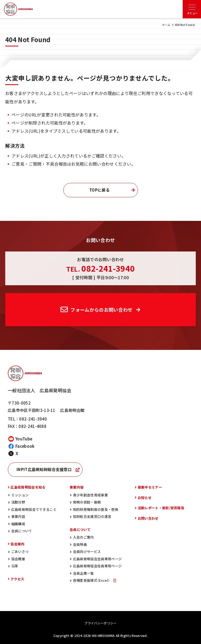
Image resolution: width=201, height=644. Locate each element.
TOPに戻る (99, 190)
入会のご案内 (83, 537)
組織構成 (18, 524)
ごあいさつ (20, 551)
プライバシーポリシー (100, 623)
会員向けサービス (87, 551)
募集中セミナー (150, 487)
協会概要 (18, 559)
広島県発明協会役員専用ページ (97, 566)
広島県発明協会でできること (34, 509)
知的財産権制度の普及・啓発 (96, 509)
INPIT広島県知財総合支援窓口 (44, 469)
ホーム (166, 25)
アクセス (17, 579)
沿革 (15, 566)
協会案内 (17, 544)
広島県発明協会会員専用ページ (97, 559)
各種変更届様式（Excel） (92, 580)
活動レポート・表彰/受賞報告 (161, 508)
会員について (22, 531)
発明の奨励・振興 (87, 502)
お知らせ (145, 498)
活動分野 (18, 502)
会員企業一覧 (83, 573)
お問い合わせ (148, 518)
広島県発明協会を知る (28, 487)
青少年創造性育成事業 (90, 495)
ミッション (20, 495)
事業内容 (18, 516)
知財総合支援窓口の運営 (92, 516)
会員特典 (80, 544)
